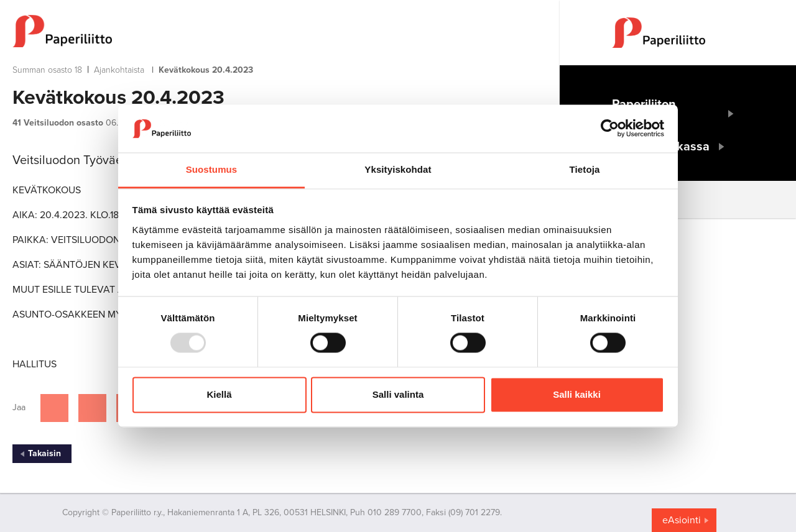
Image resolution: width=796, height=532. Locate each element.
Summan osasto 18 (47, 70)
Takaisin (44, 453)
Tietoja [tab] (585, 169)
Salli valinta (398, 394)
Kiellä (219, 394)
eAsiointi (682, 520)
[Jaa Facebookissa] (54, 408)
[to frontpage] (261, 31)
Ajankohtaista (119, 70)
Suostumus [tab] (212, 169)
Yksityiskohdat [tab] (398, 169)
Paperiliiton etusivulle (644, 114)
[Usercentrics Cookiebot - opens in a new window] (610, 129)
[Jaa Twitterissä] (92, 408)
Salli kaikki (577, 394)
